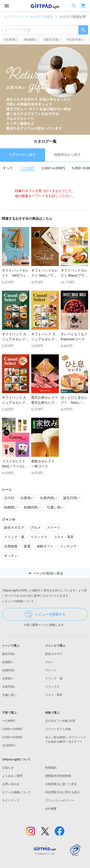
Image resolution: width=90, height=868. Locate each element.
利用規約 (51, 768)
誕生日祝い (9, 654)
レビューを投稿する (45, 614)
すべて (8, 168)
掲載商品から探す (67, 155)
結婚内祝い (9, 670)
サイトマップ (11, 800)
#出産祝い (11, 40)
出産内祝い (9, 687)
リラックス (52, 687)
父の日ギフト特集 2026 (60, 721)
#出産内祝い (76, 40)
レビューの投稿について (21, 601)
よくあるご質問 (12, 776)
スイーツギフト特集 (58, 729)
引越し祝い (9, 695)
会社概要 (51, 809)
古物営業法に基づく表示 (61, 784)
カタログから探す (23, 155)
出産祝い (8, 678)
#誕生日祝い (53, 40)
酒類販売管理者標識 (58, 776)
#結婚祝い (31, 40)
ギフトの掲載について (17, 792)
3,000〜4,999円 (53, 168)
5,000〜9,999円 (12, 737)
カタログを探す (42, 17)
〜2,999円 (27, 168)
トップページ (14, 17)
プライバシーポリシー (60, 800)
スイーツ (51, 670)
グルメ (49, 662)
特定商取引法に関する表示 (62, 792)
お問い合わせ (11, 784)
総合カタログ (54, 654)
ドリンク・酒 (54, 678)
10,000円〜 (9, 745)
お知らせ (8, 768)
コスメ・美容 (54, 695)
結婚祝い (8, 662)
